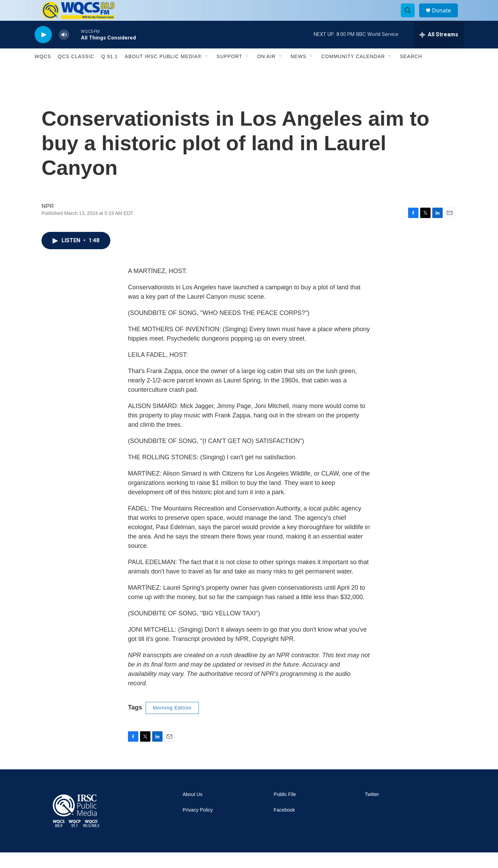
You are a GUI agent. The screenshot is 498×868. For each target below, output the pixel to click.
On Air (266, 72)
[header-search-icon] (411, 18)
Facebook (284, 826)
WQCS (43, 72)
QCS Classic (76, 72)
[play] (43, 50)
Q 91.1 (110, 72)
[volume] (64, 50)
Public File (285, 810)
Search (411, 72)
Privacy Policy (198, 826)
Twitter (372, 810)
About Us (193, 810)
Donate (446, 18)
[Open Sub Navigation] (207, 72)
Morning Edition (172, 723)
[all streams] (439, 50)
